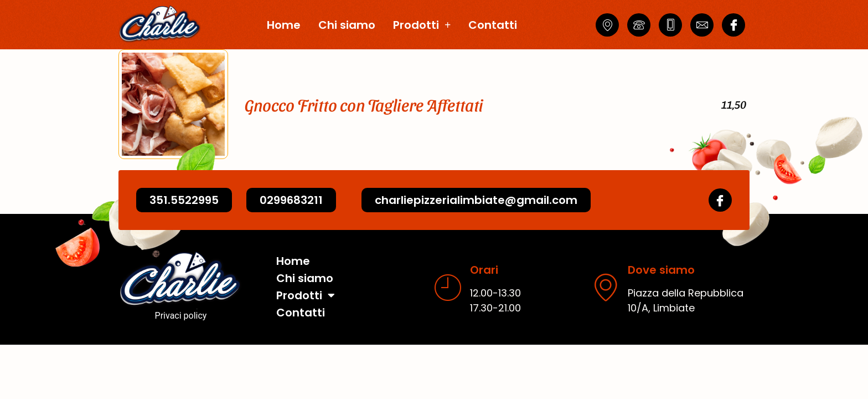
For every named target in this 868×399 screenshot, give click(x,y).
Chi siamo (347, 25)
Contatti (493, 25)
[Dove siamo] (606, 287)
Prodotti (422, 25)
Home (284, 25)
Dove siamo (661, 270)
